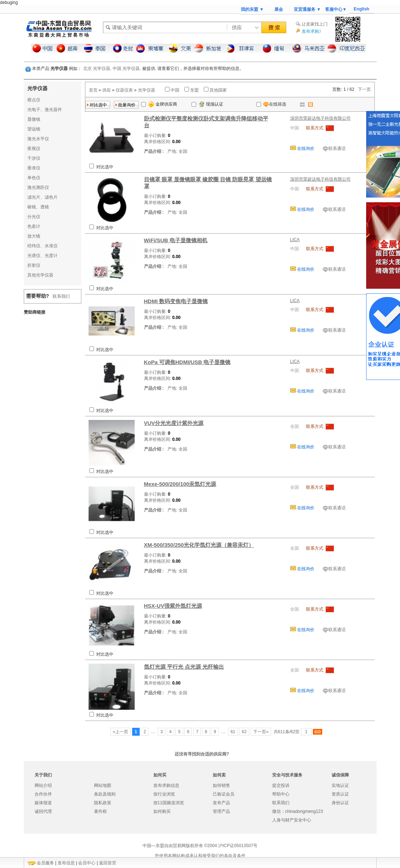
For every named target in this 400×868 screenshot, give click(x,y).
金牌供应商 (163, 104)
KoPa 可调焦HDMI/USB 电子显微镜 (187, 362)
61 (233, 732)
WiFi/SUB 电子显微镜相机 (176, 240)
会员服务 (45, 863)
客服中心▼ (336, 9)
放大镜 (34, 236)
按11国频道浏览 (169, 803)
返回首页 (108, 863)
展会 (279, 9)
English (361, 9)
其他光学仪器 (40, 275)
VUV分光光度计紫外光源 (174, 423)
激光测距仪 (38, 187)
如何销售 (221, 785)
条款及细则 (105, 794)
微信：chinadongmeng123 (298, 811)
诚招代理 (43, 811)
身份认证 (340, 803)
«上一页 (120, 732)
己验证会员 (224, 794)
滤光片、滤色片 (42, 197)
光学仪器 (147, 90)
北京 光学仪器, (97, 68)
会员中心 (87, 863)
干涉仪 (34, 158)
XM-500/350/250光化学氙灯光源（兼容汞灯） (199, 545)
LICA (295, 240)
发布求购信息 (166, 785)
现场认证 (211, 104)
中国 (175, 90)
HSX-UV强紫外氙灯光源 (173, 606)
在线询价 (305, 149)
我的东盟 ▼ (252, 9)
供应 (107, 90)
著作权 (100, 811)
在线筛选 (271, 104)
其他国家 (218, 90)
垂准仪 (34, 168)
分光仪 (34, 217)
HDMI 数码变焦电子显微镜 (176, 301)
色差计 (34, 226)
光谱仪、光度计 (42, 256)
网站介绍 (43, 785)
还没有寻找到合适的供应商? (202, 754)
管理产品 (221, 811)
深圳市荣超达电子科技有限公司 (320, 118)
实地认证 (340, 785)
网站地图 (103, 785)
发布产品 (221, 803)
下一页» (261, 732)
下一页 (364, 89)
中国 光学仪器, (127, 68)
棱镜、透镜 (38, 207)
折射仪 (34, 265)
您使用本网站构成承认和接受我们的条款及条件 (200, 856)
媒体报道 (43, 803)
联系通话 (337, 149)
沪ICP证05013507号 (238, 846)
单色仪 (34, 178)
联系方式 (315, 128)
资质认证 (340, 794)
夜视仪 (34, 149)
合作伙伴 (43, 794)
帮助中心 (281, 794)
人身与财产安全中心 (292, 820)
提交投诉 (281, 785)
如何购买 (162, 811)
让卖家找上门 (315, 24)
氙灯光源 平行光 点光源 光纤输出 (184, 667)
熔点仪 (34, 100)
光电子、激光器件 (45, 110)
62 (244, 732)
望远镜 (34, 129)
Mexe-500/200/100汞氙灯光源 (180, 484)
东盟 (194, 90)
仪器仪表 (124, 90)
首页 (93, 90)
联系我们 (61, 296)
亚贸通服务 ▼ (307, 9)
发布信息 (66, 863)
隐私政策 (103, 803)
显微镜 (34, 119)
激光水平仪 (38, 139)
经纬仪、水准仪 (42, 246)
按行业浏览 (164, 794)
